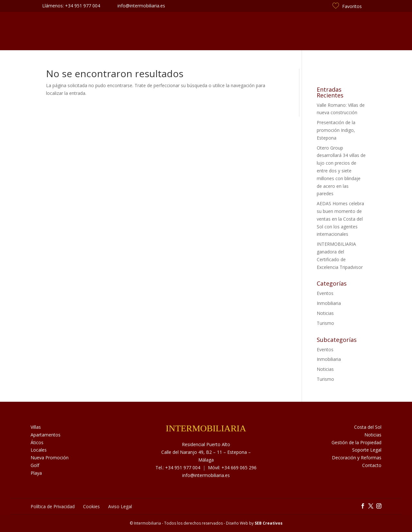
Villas (36, 427)
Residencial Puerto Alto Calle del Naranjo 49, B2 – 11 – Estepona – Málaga (206, 452)
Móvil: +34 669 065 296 (232, 468)
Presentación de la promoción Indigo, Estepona (336, 130)
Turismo (325, 323)
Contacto (326, 31)
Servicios (168, 31)
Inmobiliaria (329, 303)
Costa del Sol (288, 31)
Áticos (37, 442)
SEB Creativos (269, 523)
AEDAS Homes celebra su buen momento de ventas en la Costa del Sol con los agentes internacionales (340, 219)
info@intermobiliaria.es (206, 475)
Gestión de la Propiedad (356, 442)
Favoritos (347, 6)
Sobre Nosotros (128, 31)
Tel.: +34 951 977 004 (178, 468)
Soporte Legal (367, 450)
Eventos (325, 293)
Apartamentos (46, 435)
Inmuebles (86, 31)
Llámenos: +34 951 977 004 (71, 6)
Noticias (252, 31)
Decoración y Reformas (357, 458)
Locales (39, 450)
